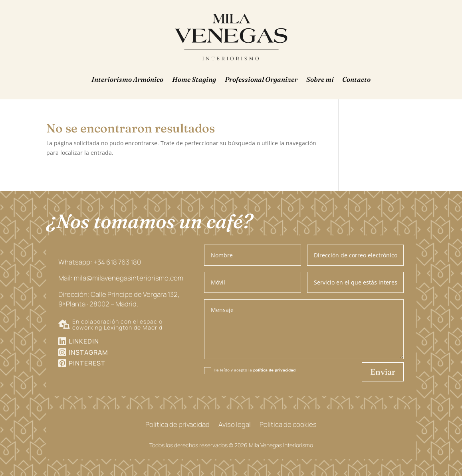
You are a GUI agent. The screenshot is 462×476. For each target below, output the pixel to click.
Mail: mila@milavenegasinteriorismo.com (121, 278)
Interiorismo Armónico (127, 79)
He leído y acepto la (250, 371)
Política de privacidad (177, 425)
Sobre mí (320, 79)
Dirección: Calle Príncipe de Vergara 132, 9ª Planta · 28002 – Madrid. (119, 299)
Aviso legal (235, 425)
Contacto (356, 79)
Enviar (383, 372)
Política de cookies (288, 425)
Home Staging (194, 79)
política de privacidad (274, 370)
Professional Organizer (261, 79)
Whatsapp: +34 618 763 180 (100, 262)
